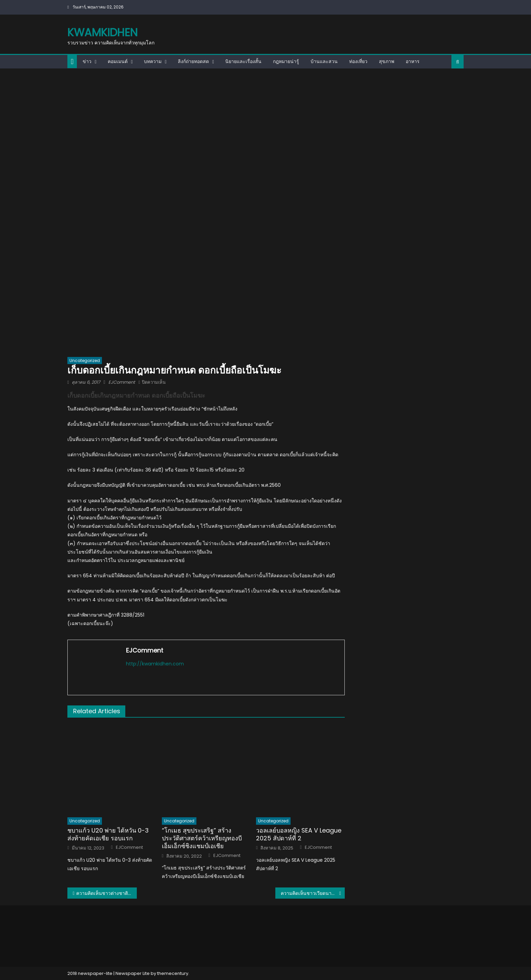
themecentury (173, 973)
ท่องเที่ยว (358, 61)
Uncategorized (85, 361)
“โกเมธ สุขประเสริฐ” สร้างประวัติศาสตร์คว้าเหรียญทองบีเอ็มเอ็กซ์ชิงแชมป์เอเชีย (202, 838)
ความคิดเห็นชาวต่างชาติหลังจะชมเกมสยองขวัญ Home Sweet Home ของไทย (107, 893)
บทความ (153, 61)
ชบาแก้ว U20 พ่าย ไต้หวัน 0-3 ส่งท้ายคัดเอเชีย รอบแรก (108, 834)
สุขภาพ (387, 61)
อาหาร (413, 61)
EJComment (122, 382)
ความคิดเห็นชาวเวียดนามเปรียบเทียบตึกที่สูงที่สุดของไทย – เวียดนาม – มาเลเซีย (313, 893)
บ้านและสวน (324, 61)
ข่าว (87, 61)
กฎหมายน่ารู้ (286, 61)
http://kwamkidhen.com (155, 664)
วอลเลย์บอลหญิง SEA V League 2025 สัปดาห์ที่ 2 (299, 834)
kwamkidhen (102, 32)
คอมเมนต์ (118, 61)
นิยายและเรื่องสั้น (243, 61)
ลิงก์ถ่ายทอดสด (193, 61)
